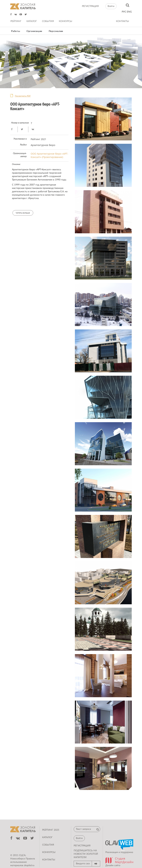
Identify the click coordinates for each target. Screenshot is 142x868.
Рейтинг (16, 21)
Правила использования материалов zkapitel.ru (23, 862)
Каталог (32, 21)
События (48, 21)
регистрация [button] (82, 846)
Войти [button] (111, 6)
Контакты (123, 21)
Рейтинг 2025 (51, 830)
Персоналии (56, 31)
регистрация (90, 6)
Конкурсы (66, 21)
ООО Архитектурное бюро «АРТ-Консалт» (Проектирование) (49, 155)
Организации (34, 31)
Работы (16, 31)
